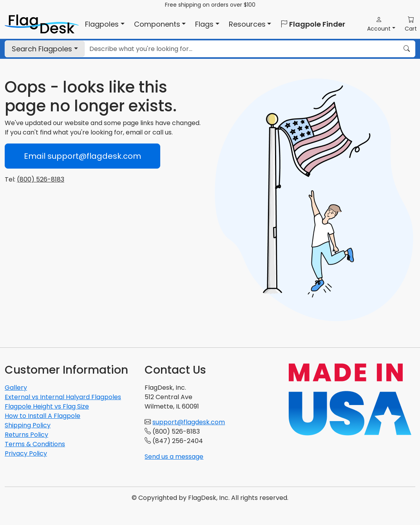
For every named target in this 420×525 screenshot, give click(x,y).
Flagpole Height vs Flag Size (47, 406)
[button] (381, 24)
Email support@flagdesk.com (82, 156)
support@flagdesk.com (189, 422)
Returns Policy (26, 435)
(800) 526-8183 (41, 179)
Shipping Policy (28, 425)
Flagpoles (42, 49)
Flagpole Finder (313, 24)
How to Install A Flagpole (43, 416)
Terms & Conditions (35, 444)
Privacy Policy (26, 453)
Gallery (16, 388)
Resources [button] (247, 24)
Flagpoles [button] (102, 24)
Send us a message (174, 457)
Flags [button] (204, 24)
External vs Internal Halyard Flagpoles (63, 397)
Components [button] (157, 24)
